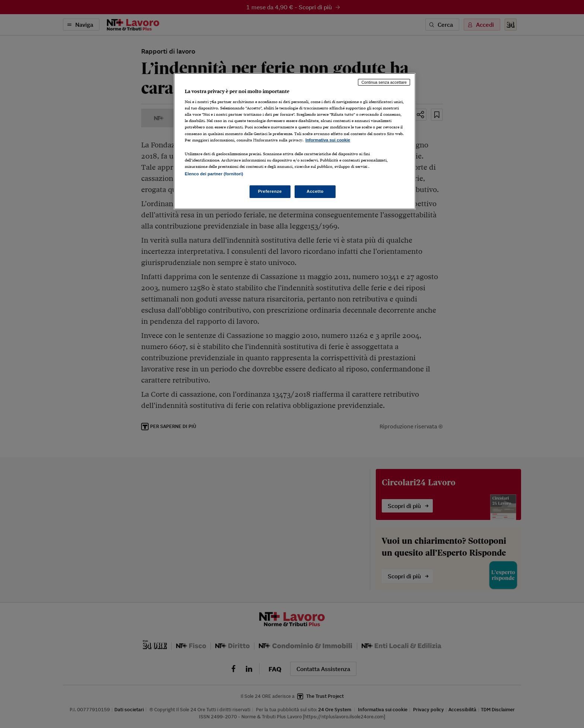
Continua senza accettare (384, 82)
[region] (295, 141)
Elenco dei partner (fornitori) (214, 174)
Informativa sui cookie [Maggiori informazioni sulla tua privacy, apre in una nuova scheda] (328, 140)
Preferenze (270, 191)
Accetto (315, 191)
